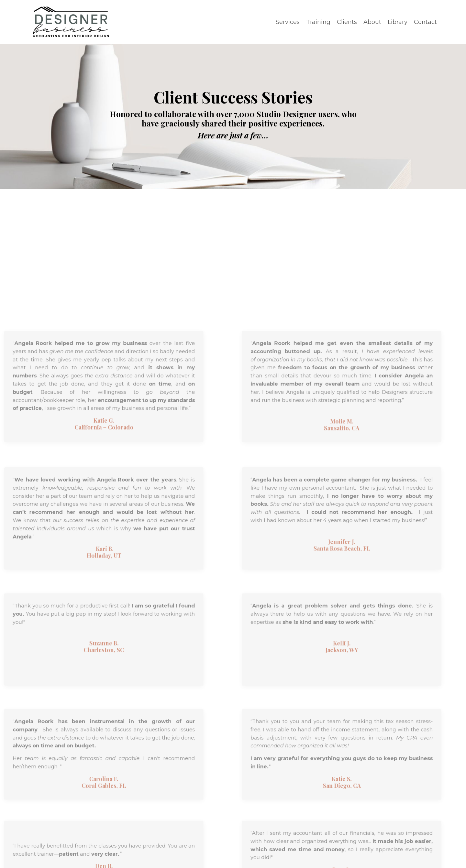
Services (288, 22)
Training (318, 22)
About (372, 22)
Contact (425, 22)
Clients (347, 22)
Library (398, 22)
